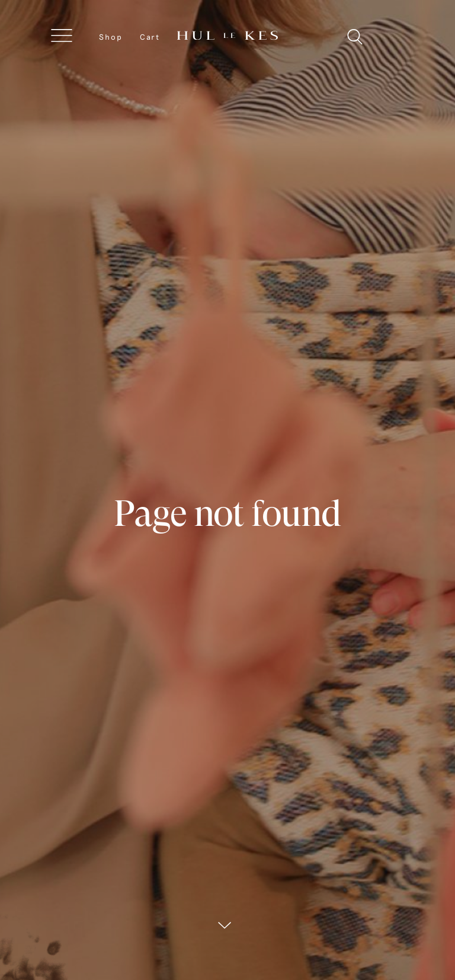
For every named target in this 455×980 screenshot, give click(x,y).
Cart (150, 37)
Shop (111, 37)
